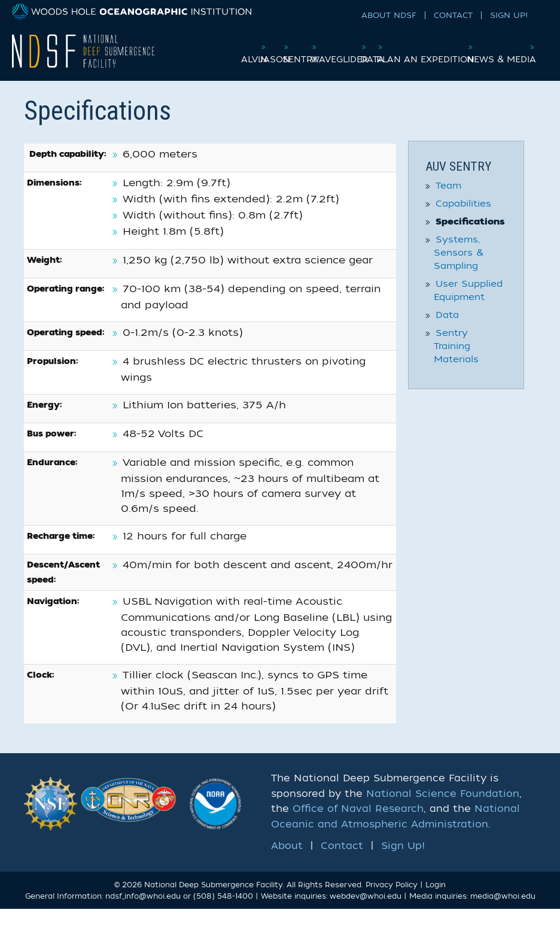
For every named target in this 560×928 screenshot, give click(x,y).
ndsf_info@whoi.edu (143, 916)
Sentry (301, 50)
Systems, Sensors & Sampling (459, 272)
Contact (453, 15)
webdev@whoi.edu (366, 916)
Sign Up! (509, 15)
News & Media (499, 75)
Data (413, 50)
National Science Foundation (443, 813)
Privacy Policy (392, 904)
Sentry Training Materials (456, 365)
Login (436, 904)
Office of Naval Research (358, 829)
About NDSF (389, 15)
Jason (255, 50)
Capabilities (463, 223)
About (287, 865)
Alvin (213, 50)
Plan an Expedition (486, 50)
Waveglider (360, 50)
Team (448, 205)
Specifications (470, 241)
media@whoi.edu (503, 916)
